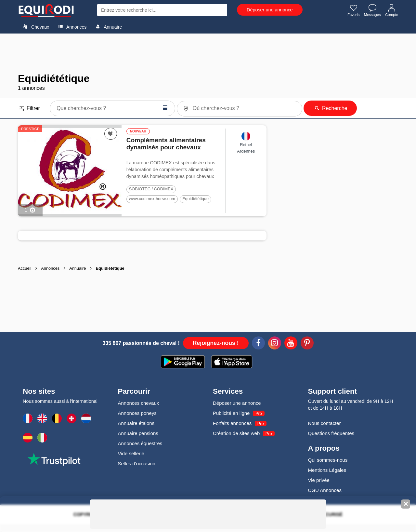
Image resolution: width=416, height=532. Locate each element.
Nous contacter (325, 423)
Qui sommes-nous (328, 460)
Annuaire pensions (138, 433)
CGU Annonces (325, 490)
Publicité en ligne (231, 413)
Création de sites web (236, 433)
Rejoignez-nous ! (216, 343)
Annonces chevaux (139, 403)
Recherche (330, 108)
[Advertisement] (208, 53)
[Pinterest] (307, 344)
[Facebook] (258, 344)
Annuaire (108, 27)
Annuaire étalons (136, 423)
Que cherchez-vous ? (112, 108)
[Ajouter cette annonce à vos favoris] (111, 134)
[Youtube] (291, 344)
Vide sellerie (131, 453)
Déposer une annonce (270, 10)
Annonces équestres (140, 443)
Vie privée (319, 480)
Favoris (351, 11)
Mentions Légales (327, 470)
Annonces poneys (137, 413)
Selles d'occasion (137, 464)
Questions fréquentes (331, 433)
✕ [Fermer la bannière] (406, 504)
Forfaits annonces (232, 423)
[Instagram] (275, 344)
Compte (391, 11)
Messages (371, 11)
